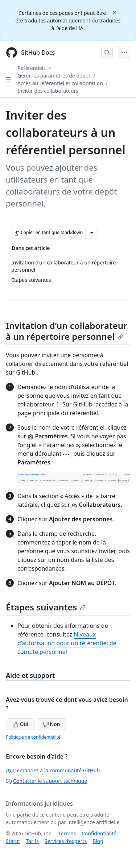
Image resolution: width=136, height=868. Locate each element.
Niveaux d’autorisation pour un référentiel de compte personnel (67, 643)
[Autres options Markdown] (92, 233)
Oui (20, 724)
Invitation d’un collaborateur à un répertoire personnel (67, 331)
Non (51, 724)
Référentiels (32, 68)
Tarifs (32, 841)
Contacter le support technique (46, 781)
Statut (13, 841)
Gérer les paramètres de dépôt (54, 76)
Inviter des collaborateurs (48, 91)
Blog (98, 841)
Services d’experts (66, 841)
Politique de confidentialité (33, 737)
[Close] (115, 12)
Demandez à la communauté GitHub (53, 770)
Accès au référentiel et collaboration (60, 83)
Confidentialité (99, 833)
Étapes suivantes (46, 607)
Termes (67, 833)
